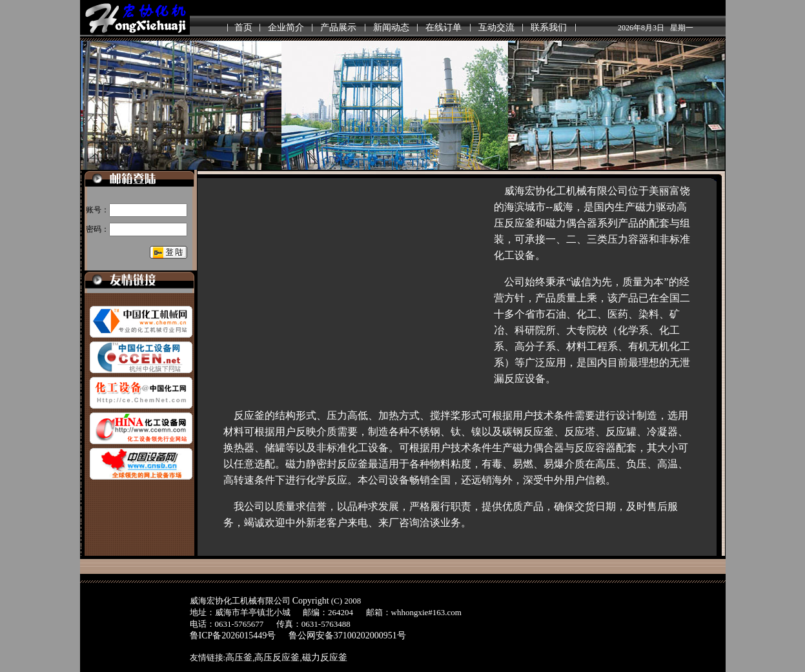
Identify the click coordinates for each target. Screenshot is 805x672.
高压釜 (239, 657)
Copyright (311, 601)
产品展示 (338, 27)
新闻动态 (391, 27)
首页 (243, 27)
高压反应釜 (277, 657)
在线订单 (443, 27)
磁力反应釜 (325, 657)
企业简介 (286, 27)
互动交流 (496, 27)
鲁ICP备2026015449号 (233, 636)
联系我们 (549, 27)
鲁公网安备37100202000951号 (347, 636)
